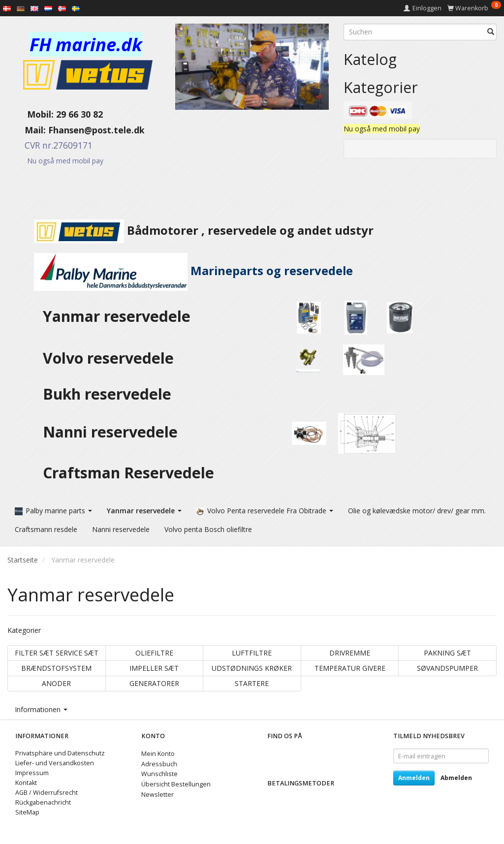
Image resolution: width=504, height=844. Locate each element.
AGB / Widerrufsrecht (47, 793)
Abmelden (456, 778)
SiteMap (27, 812)
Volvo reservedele (112, 358)
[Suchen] (491, 32)
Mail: (28, 130)
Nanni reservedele (112, 432)
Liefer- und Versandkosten (55, 763)
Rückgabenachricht (43, 802)
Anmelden (414, 778)
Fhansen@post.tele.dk (96, 130)
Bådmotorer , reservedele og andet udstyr (190, 230)
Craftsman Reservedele (128, 473)
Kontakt (26, 783)
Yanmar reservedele (117, 316)
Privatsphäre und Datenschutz (60, 753)
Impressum (32, 773)
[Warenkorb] (474, 8)
